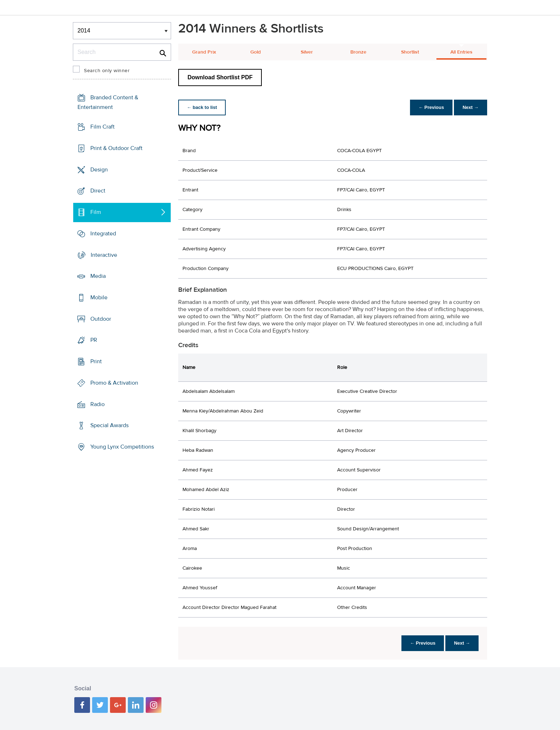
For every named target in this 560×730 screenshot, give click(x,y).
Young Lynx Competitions (122, 447)
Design (99, 169)
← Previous (431, 107)
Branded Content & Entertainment (108, 102)
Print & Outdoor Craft (116, 148)
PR (94, 340)
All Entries (461, 52)
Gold (256, 52)
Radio (97, 404)
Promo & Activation (114, 383)
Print (96, 361)
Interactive (104, 255)
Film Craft (102, 127)
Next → (471, 107)
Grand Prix (204, 52)
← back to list (202, 107)
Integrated (103, 234)
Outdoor (101, 319)
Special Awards (109, 425)
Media (98, 276)
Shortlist (410, 52)
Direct (98, 191)
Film (96, 212)
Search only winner (107, 71)
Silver (307, 52)
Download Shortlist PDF (220, 77)
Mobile (99, 297)
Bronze (358, 52)
